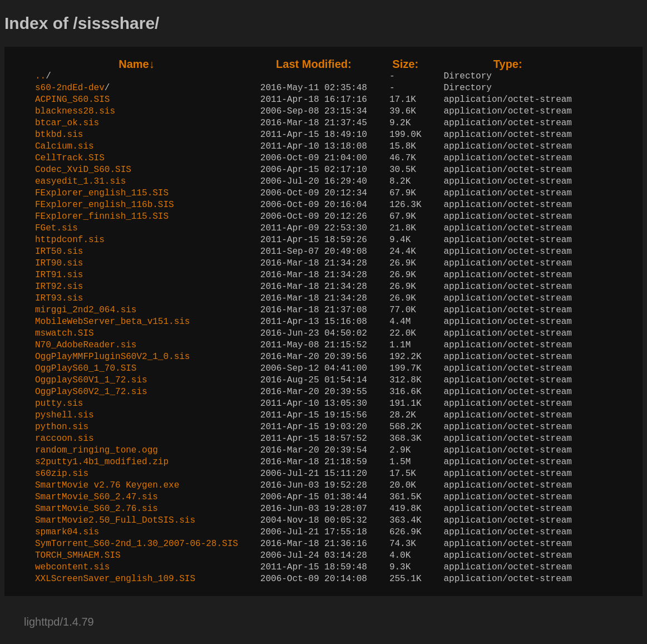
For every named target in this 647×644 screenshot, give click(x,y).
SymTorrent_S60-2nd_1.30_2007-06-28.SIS (137, 544)
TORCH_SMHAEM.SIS (78, 555)
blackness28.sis (75, 111)
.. (40, 76)
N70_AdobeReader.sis (86, 345)
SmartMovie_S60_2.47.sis (97, 497)
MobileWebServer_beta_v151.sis (112, 322)
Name (136, 64)
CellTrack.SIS (70, 158)
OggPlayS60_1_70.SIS (86, 368)
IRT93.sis (59, 298)
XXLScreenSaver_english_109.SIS (115, 579)
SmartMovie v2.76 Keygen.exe (107, 485)
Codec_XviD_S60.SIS (83, 170)
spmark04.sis (67, 532)
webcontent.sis (72, 567)
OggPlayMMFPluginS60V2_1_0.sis (112, 357)
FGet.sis (56, 228)
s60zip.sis (62, 474)
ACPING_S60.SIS (72, 100)
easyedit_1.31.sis (80, 181)
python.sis (62, 427)
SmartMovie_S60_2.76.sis (97, 509)
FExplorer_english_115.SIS (102, 193)
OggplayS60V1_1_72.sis (91, 380)
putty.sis (59, 404)
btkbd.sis (59, 135)
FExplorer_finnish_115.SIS (102, 217)
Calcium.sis (65, 146)
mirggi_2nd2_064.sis (86, 310)
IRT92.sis (59, 287)
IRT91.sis (59, 275)
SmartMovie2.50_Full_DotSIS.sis (115, 520)
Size (405, 64)
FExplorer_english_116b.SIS (105, 205)
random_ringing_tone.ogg (97, 450)
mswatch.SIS (65, 333)
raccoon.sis (65, 439)
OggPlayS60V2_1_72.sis (91, 392)
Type (508, 64)
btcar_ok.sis (67, 123)
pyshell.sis (65, 415)
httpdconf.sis (70, 240)
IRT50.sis (59, 252)
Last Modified (314, 64)
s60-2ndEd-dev (70, 88)
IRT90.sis (59, 263)
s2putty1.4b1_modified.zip (102, 462)
